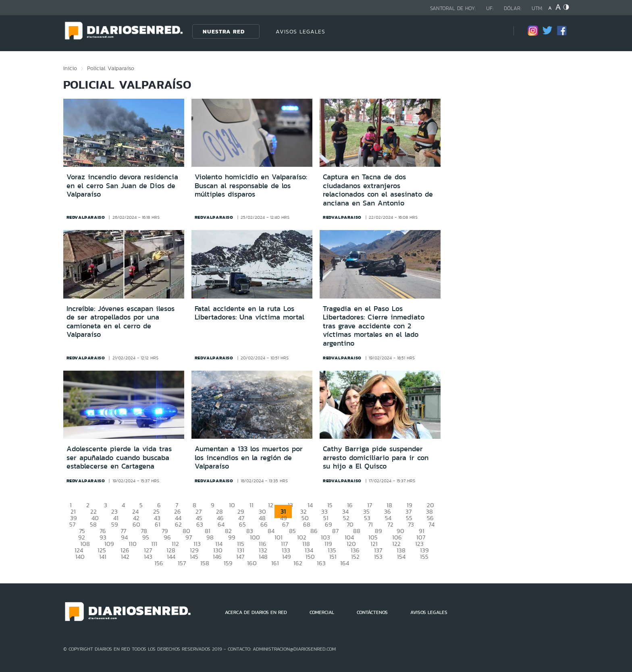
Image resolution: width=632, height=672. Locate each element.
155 (424, 557)
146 (217, 557)
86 (314, 531)
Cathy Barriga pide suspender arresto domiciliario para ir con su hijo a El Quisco (376, 457)
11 (252, 505)
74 (431, 524)
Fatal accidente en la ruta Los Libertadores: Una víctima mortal (249, 313)
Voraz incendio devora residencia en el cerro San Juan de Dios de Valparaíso (122, 186)
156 (159, 563)
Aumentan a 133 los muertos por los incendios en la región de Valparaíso (249, 457)
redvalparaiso (86, 217)
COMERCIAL (322, 612)
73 (411, 524)
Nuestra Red (224, 31)
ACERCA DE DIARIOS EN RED (256, 612)
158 (205, 563)
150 (310, 557)
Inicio (70, 68)
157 (182, 563)
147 (240, 557)
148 (263, 557)
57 (72, 524)
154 (401, 557)
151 (333, 557)
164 (345, 563)
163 (321, 563)
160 (252, 563)
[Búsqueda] (495, 31)
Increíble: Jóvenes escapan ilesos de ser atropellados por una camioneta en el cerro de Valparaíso (121, 322)
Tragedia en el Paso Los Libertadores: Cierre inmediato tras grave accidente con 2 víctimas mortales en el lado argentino (374, 326)
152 (355, 557)
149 (287, 557)
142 (125, 557)
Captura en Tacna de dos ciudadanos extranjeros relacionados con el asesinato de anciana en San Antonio (378, 190)
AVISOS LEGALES (300, 31)
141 (103, 557)
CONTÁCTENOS (372, 612)
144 (171, 557)
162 (298, 563)
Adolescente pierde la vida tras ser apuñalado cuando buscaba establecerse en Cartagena (119, 457)
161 (275, 563)
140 (80, 557)
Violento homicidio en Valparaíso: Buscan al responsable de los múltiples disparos (251, 186)
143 (148, 557)
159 (228, 563)
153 (378, 557)
